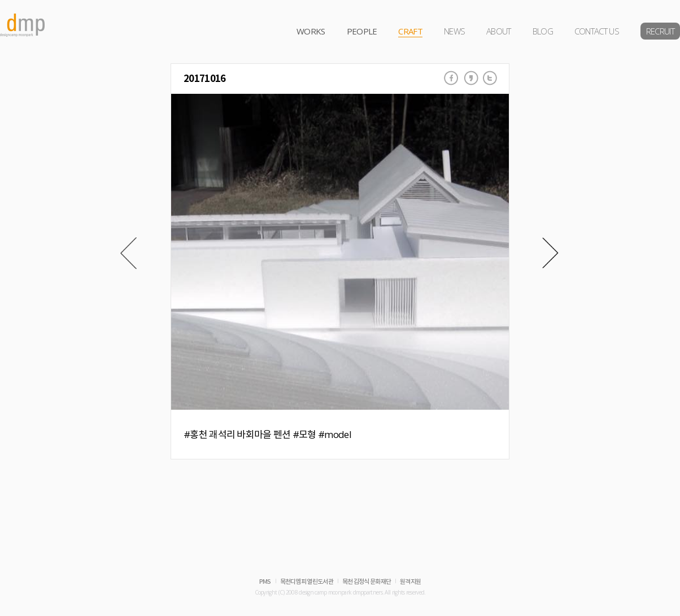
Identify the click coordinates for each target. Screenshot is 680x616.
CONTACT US (597, 31)
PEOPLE (362, 31)
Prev (128, 253)
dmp (23, 25)
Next (550, 253)
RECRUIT (660, 31)
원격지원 (410, 582)
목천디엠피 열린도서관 (307, 582)
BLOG (543, 31)
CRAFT (410, 31)
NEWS (454, 31)
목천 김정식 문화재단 (367, 582)
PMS (265, 582)
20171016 (204, 79)
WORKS (311, 31)
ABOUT (499, 31)
